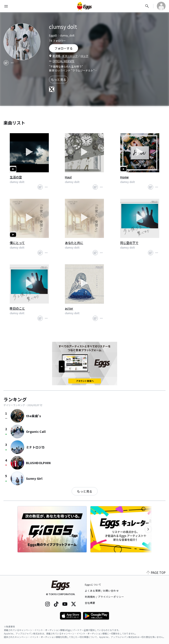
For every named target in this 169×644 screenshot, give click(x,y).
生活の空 (16, 177)
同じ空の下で (129, 243)
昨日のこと (17, 308)
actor (69, 308)
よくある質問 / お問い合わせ (102, 591)
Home (124, 177)
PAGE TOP (156, 573)
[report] (12, 63)
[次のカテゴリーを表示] (148, 529)
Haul (68, 177)
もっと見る (59, 80)
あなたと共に (74, 243)
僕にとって (17, 243)
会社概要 (90, 603)
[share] (6, 63)
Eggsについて (93, 584)
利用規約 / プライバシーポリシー (104, 597)
